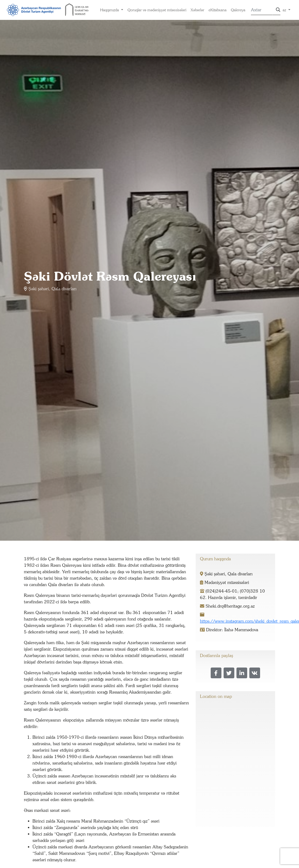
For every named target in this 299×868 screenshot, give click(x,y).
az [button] (285, 10)
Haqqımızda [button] (110, 10)
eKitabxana (218, 10)
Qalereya (238, 10)
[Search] (262, 10)
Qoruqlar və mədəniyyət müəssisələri (157, 10)
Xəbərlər (197, 10)
